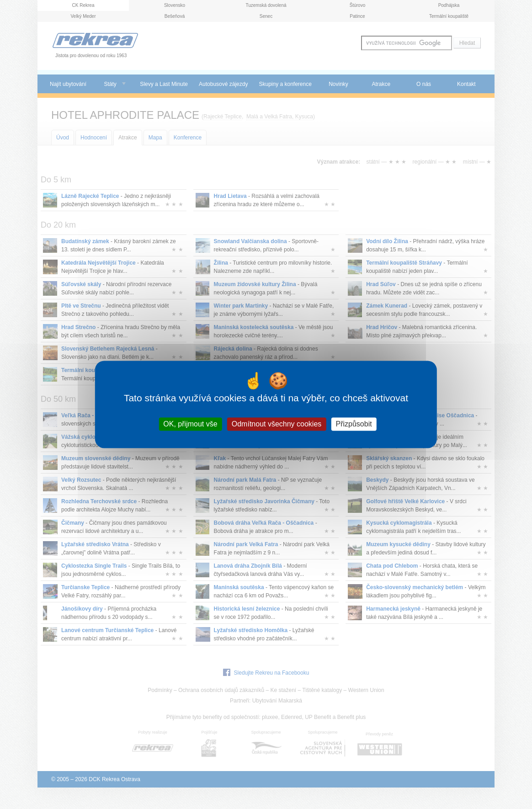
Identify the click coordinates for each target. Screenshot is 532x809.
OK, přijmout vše (190, 424)
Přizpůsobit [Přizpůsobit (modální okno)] (354, 424)
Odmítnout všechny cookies (277, 424)
